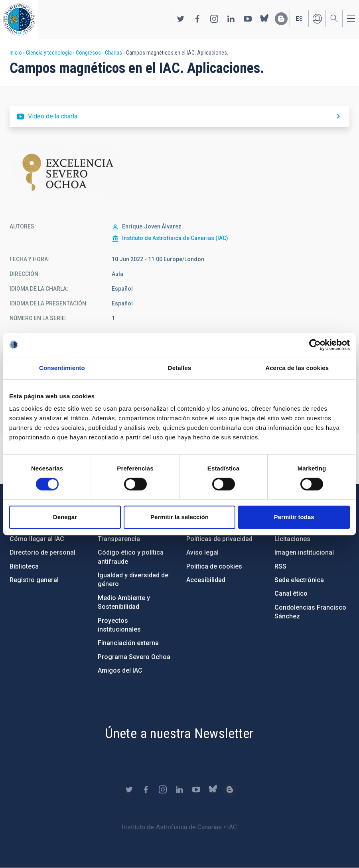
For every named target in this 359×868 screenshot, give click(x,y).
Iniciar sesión (317, 19)
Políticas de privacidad (219, 539)
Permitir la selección (179, 517)
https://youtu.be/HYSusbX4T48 (179, 116)
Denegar (65, 517)
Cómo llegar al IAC (37, 539)
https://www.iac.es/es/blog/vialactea (281, 19)
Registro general (34, 580)
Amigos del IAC (120, 670)
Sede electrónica (299, 580)
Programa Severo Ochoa (134, 657)
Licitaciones (292, 539)
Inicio (16, 53)
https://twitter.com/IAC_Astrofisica (181, 19)
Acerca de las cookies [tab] (297, 368)
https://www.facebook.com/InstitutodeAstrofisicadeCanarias (197, 19)
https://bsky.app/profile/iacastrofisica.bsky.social (264, 19)
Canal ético (291, 593)
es (299, 19)
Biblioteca (24, 566)
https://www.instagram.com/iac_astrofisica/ (214, 19)
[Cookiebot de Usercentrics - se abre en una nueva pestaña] (315, 345)
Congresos (88, 53)
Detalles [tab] (179, 368)
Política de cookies (214, 566)
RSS (280, 566)
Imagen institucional (304, 552)
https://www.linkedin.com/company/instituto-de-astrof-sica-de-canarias (231, 19)
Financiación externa (128, 643)
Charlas (113, 53)
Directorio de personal (42, 552)
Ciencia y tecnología (49, 53)
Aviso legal (202, 552)
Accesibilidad (206, 580)
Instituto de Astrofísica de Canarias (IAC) (175, 238)
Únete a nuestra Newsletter (179, 733)
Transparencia (119, 539)
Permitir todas (294, 517)
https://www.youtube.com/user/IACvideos (248, 19)
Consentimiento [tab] (62, 368)
